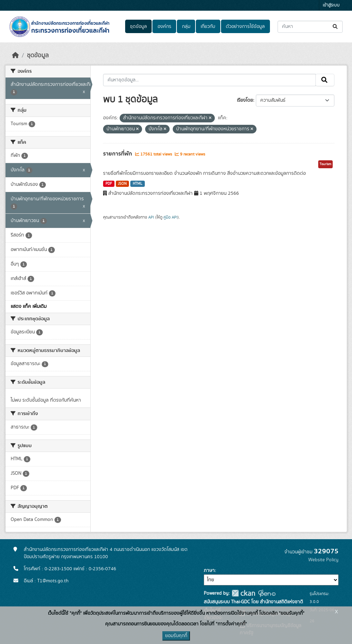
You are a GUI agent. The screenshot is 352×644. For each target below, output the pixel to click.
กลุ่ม (186, 27)
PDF (109, 184)
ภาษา (209, 571)
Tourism (325, 164)
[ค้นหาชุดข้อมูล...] (310, 27)
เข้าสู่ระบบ (331, 5)
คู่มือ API (170, 217)
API (151, 217)
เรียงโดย (245, 100)
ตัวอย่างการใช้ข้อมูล (245, 27)
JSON (122, 184)
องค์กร (164, 27)
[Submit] (336, 27)
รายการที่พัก (118, 154)
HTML (138, 184)
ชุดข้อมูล (138, 27)
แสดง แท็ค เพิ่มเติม (29, 306)
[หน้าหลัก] (16, 56)
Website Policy (323, 560)
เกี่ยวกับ (208, 27)
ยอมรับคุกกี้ (176, 636)
